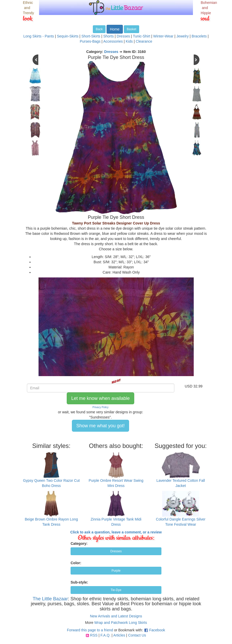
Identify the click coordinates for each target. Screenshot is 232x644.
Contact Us (137, 635)
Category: (79, 544)
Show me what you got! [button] (100, 426)
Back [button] (99, 29)
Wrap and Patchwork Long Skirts (121, 623)
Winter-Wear (163, 36)
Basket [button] (132, 29)
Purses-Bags (90, 41)
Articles (119, 635)
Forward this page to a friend (90, 630)
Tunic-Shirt (142, 36)
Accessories (113, 41)
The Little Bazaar (50, 599)
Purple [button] (116, 571)
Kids (129, 41)
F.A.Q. (105, 635)
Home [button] (115, 29)
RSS (94, 635)
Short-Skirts (91, 36)
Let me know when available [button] (100, 398)
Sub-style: (79, 582)
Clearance (144, 41)
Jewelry (182, 36)
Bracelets (199, 36)
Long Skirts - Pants (39, 36)
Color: (76, 563)
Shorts (108, 36)
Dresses (123, 36)
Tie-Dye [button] (116, 590)
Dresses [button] (116, 551)
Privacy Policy (100, 407)
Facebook (157, 630)
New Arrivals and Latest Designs (116, 616)
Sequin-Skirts (68, 36)
